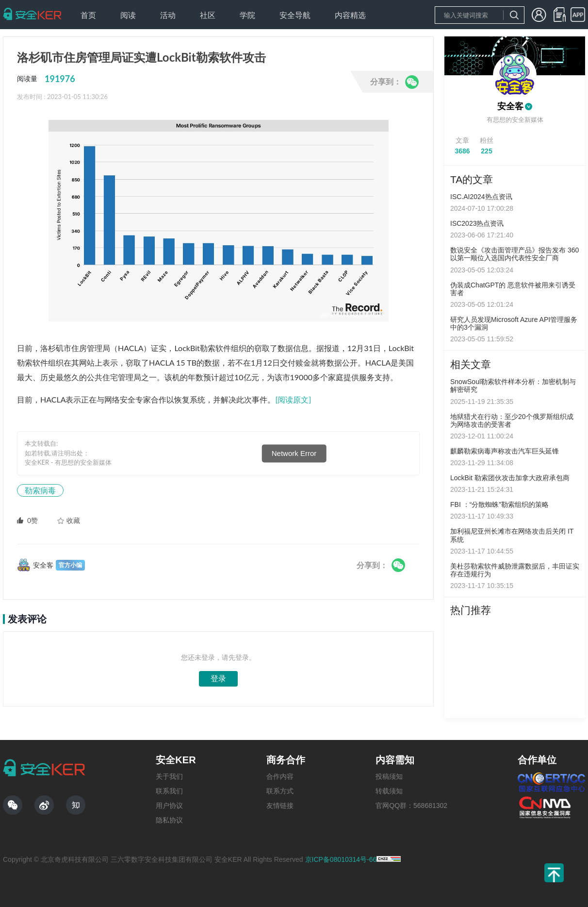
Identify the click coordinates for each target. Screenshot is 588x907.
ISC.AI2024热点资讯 (481, 197)
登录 (218, 679)
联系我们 (169, 791)
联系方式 (280, 791)
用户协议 (169, 806)
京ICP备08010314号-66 (341, 859)
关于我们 (169, 776)
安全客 (510, 106)
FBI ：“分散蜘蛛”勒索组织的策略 (499, 504)
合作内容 (280, 776)
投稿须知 (389, 776)
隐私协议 (169, 820)
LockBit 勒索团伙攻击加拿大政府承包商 (510, 478)
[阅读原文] (294, 399)
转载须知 (389, 791)
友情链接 (280, 806)
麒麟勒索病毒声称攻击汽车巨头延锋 (505, 451)
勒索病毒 (40, 490)
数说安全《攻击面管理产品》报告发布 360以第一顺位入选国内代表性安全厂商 (514, 254)
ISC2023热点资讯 (477, 223)
